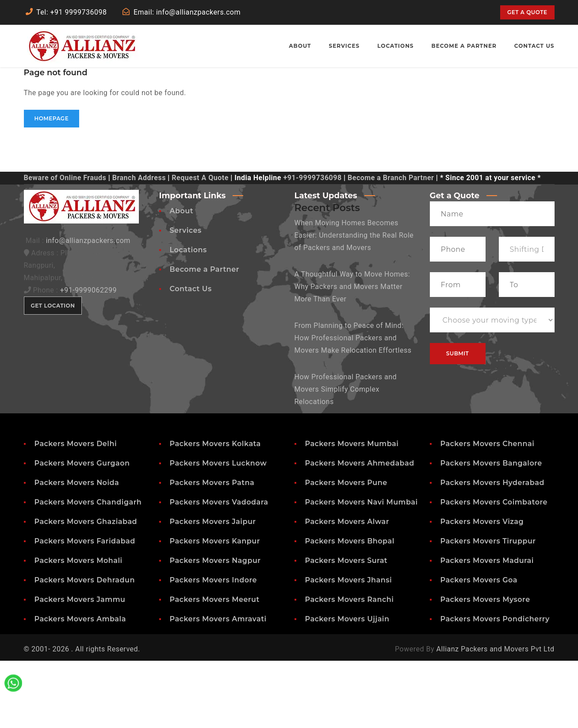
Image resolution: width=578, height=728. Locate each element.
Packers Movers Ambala (80, 686)
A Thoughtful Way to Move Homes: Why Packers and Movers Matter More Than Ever (352, 354)
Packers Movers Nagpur (215, 628)
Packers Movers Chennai (488, 511)
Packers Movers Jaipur (213, 589)
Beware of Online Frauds (65, 245)
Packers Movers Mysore (485, 667)
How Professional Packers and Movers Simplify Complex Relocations (346, 456)
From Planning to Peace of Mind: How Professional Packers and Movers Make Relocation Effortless (353, 405)
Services (186, 298)
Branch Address (139, 245)
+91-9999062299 (88, 357)
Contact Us (191, 356)
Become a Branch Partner (391, 245)
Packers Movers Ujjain (347, 686)
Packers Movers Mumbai (352, 511)
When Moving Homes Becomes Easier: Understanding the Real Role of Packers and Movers (354, 302)
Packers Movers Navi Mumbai (362, 569)
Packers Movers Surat (346, 628)
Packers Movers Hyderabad (492, 550)
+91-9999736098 (312, 245)
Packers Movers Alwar (347, 589)
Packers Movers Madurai (487, 628)
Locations (188, 317)
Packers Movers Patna (212, 550)
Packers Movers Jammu (80, 667)
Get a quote (527, 12)
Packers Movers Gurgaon (82, 530)
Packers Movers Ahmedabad (360, 530)
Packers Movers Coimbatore (494, 569)
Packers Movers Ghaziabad (86, 589)
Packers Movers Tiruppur (488, 608)
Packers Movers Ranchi (350, 667)
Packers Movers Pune (346, 550)
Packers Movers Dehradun (85, 647)
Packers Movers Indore (214, 647)
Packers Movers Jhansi (349, 647)
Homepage (52, 186)
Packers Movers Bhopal (350, 608)
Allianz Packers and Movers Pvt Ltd (495, 716)
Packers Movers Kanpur (215, 608)
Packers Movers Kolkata (215, 511)
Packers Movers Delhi (76, 511)
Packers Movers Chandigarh (88, 569)
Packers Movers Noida (77, 550)
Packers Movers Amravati (218, 686)
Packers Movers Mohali (78, 628)
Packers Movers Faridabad (85, 608)
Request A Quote (200, 245)
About (182, 278)
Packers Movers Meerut (215, 667)
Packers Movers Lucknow (218, 530)
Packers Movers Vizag (482, 589)
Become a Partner (205, 337)
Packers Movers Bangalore (491, 530)
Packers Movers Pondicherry (495, 686)
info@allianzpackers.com (88, 308)
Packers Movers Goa (479, 647)
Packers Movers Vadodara (219, 569)
